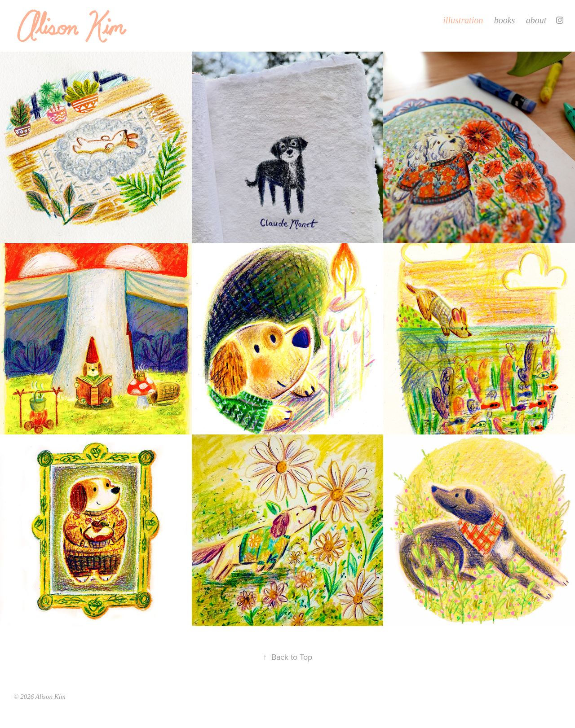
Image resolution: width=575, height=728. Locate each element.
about (536, 20)
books (505, 20)
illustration (463, 20)
